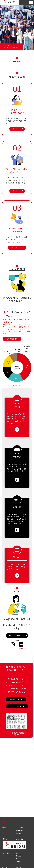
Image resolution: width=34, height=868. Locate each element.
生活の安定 (19, 813)
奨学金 (18, 816)
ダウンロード (17, 706)
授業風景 (18, 822)
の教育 (20, 785)
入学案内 (4, 793)
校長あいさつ (20, 782)
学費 (17, 796)
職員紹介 (18, 788)
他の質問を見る (12, 339)
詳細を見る (17, 129)
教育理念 (4, 782)
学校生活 (4, 822)
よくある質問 (5, 837)
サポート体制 (5, 807)
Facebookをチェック (17, 636)
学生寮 (18, 827)
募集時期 (18, 799)
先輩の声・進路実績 (7, 833)
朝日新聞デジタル (16, 699)
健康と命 (18, 808)
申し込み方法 (20, 802)
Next (32, 27)
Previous (2, 27)
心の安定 (18, 810)
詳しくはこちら (17, 248)
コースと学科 (20, 794)
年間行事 (18, 825)
